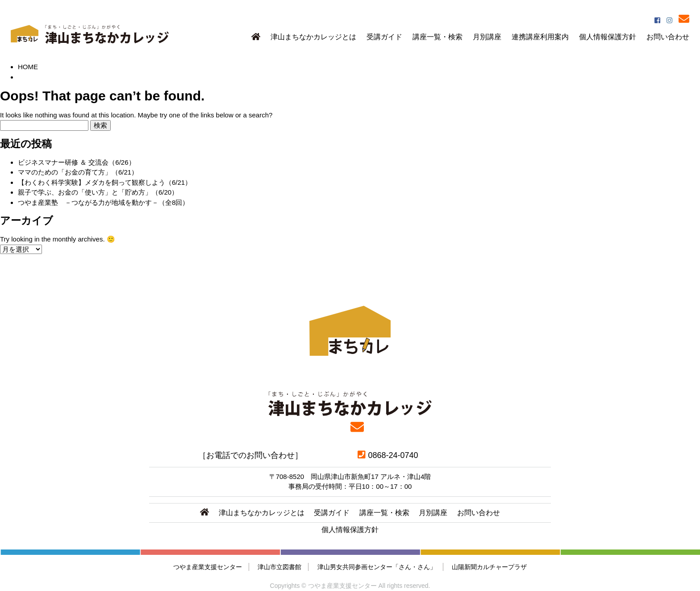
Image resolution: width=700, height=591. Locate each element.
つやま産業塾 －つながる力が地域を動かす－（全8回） (103, 202)
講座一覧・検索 (437, 37)
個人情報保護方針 (608, 37)
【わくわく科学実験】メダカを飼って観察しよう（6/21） (105, 182)
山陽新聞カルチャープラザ (489, 567)
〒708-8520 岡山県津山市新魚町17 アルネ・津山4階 (350, 477)
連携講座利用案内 (540, 37)
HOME (28, 67)
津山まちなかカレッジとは (313, 37)
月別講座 (487, 37)
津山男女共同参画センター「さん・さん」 (377, 567)
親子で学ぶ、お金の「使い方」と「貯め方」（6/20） (98, 192)
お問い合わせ (668, 37)
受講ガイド (384, 37)
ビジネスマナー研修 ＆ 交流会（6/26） (77, 162)
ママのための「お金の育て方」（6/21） (78, 172)
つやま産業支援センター (208, 567)
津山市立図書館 (279, 567)
